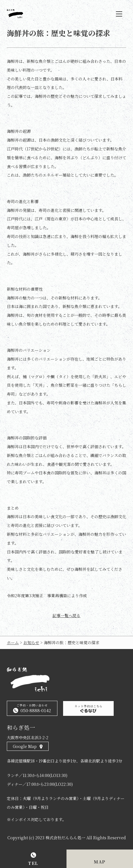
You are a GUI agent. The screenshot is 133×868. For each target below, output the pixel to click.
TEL (33, 863)
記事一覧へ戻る (66, 616)
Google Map (25, 746)
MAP (100, 862)
